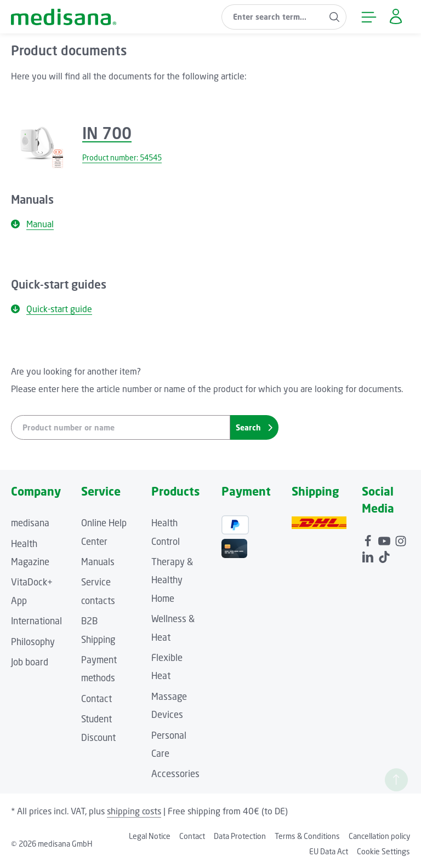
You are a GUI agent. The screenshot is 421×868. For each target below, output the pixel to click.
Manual (32, 224)
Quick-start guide (52, 309)
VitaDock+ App (32, 591)
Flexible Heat (167, 667)
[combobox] (272, 17)
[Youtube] (385, 539)
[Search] (335, 17)
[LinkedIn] (369, 555)
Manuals (98, 562)
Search (254, 427)
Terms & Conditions (307, 836)
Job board (30, 662)
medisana (30, 523)
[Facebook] (369, 539)
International (36, 621)
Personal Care (169, 745)
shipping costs (134, 811)
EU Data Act (329, 851)
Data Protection (240, 836)
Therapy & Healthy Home (172, 580)
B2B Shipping (98, 630)
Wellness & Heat (173, 628)
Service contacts (98, 591)
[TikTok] (384, 555)
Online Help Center (104, 532)
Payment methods (99, 669)
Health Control (166, 532)
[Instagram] (401, 539)
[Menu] (369, 17)
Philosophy (33, 642)
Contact (96, 699)
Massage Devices (169, 706)
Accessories (175, 774)
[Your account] (396, 17)
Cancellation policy (379, 836)
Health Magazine (30, 553)
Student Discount (98, 728)
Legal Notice (150, 836)
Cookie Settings (383, 851)
